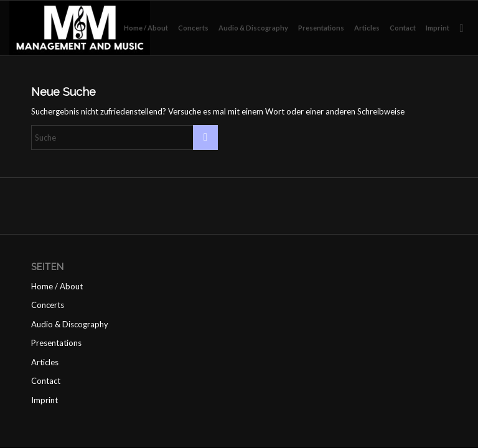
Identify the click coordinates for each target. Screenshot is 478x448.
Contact (46, 381)
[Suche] (461, 28)
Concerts (48, 305)
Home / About (57, 286)
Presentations (56, 343)
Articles (45, 362)
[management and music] (80, 28)
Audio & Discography (70, 324)
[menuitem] (146, 28)
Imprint (45, 400)
